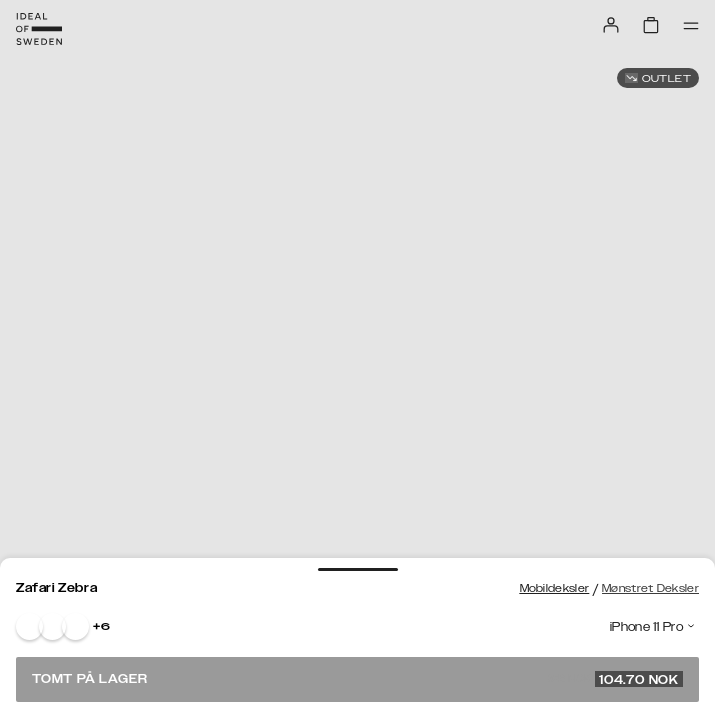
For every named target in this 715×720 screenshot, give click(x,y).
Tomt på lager (357, 679)
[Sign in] (611, 25)
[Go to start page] (39, 29)
